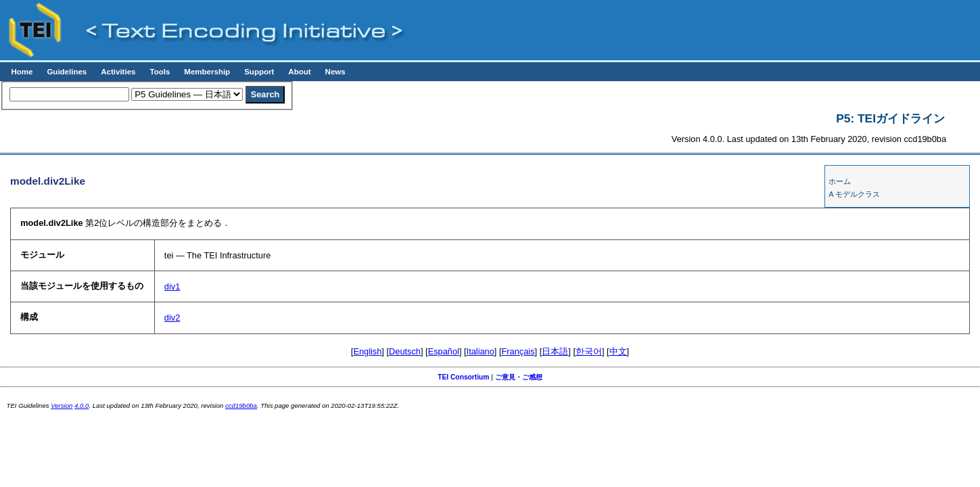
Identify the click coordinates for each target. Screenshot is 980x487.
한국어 (589, 351)
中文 (618, 351)
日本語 (555, 351)
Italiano (481, 351)
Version (62, 405)
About (299, 72)
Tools (160, 72)
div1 (172, 286)
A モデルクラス (854, 194)
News (335, 72)
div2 (172, 318)
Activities (118, 72)
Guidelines (67, 72)
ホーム (840, 181)
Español (444, 351)
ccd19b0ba (241, 405)
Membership (207, 72)
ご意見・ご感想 (519, 377)
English (367, 351)
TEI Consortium (463, 377)
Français (518, 351)
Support (259, 72)
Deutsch (405, 351)
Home (22, 72)
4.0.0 (81, 405)
